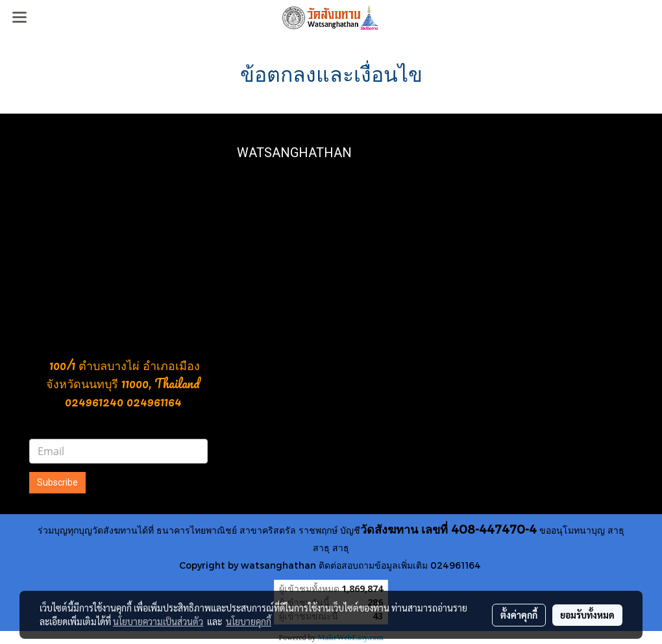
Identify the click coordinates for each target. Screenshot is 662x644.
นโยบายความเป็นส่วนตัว (158, 621)
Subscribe (57, 482)
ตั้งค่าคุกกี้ (519, 615)
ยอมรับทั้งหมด (587, 615)
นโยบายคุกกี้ (249, 621)
